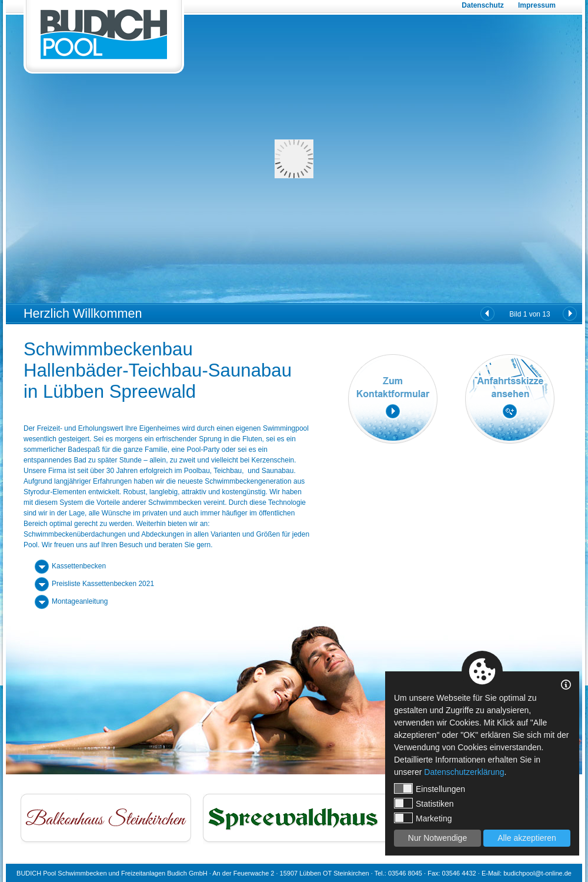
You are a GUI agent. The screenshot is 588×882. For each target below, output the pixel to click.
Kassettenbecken (79, 566)
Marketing (423, 818)
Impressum (537, 5)
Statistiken (424, 803)
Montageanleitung (80, 601)
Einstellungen (430, 788)
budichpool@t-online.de (537, 873)
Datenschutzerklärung (464, 772)
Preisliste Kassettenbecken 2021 (103, 584)
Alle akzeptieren (527, 838)
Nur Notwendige (437, 838)
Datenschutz (482, 5)
